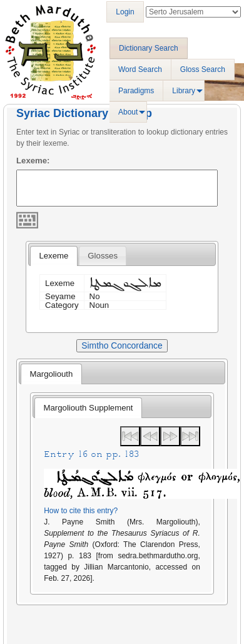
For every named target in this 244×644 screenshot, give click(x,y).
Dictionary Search (149, 48)
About (128, 112)
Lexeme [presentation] (53, 256)
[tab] (53, 256)
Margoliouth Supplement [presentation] (89, 408)
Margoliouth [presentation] (51, 374)
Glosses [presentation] (103, 256)
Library (184, 91)
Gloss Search (203, 69)
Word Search (140, 69)
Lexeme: (33, 161)
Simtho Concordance (122, 345)
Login (125, 12)
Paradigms (136, 91)
